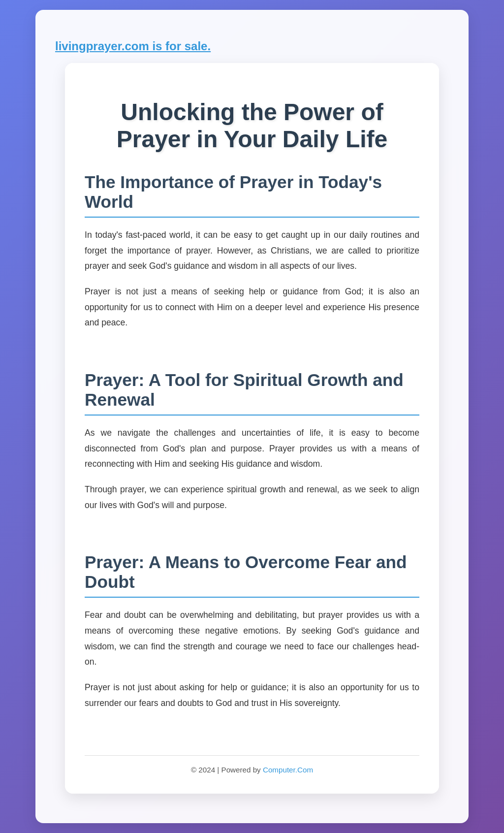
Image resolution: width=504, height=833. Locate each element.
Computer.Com (288, 770)
